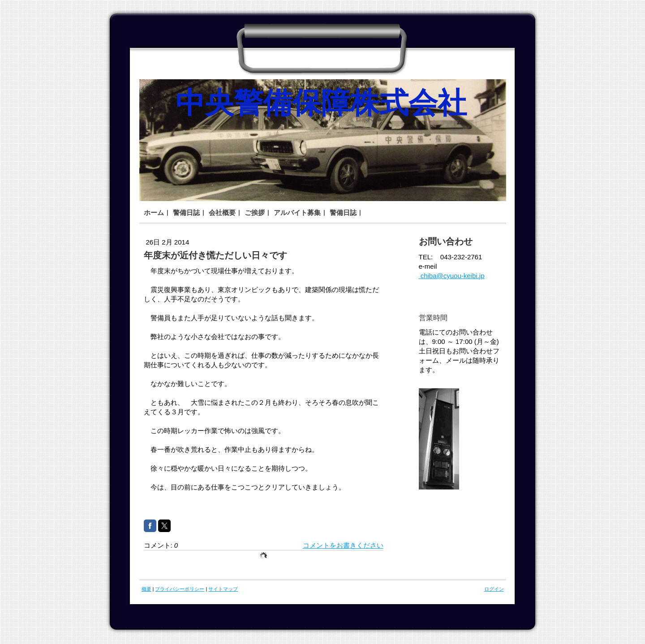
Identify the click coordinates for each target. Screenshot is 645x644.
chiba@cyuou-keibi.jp (452, 276)
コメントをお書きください (343, 545)
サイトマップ (223, 589)
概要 (146, 589)
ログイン (494, 589)
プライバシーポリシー (180, 589)
